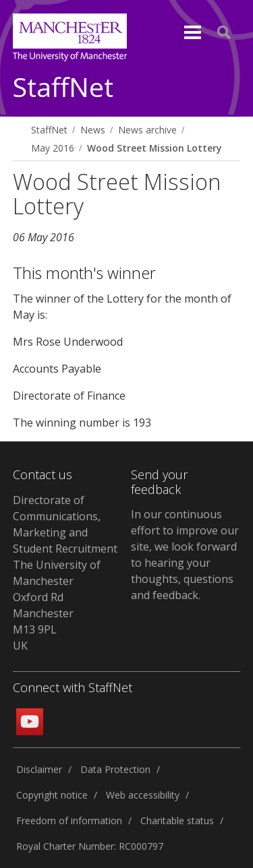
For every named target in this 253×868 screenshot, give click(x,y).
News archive (147, 130)
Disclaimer (39, 769)
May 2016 (53, 148)
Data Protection (115, 769)
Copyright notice (52, 795)
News (93, 130)
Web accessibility (143, 795)
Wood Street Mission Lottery (154, 148)
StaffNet (63, 88)
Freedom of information (69, 820)
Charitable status (177, 820)
